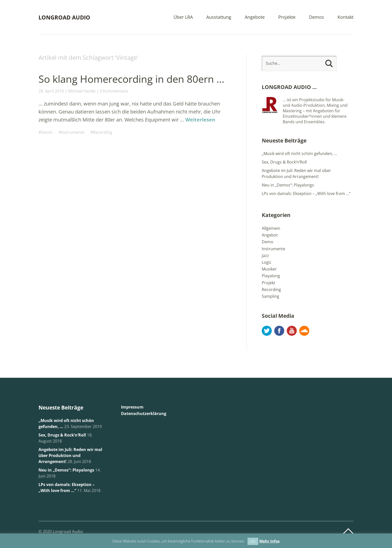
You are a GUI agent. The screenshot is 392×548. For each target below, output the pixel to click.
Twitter (267, 331)
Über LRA (183, 17)
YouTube (292, 331)
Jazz (265, 255)
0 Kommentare (114, 91)
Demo (47, 132)
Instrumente (73, 132)
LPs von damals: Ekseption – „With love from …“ (306, 193)
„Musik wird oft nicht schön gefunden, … (299, 153)
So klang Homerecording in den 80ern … (131, 79)
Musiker (269, 269)
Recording (103, 132)
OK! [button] (253, 541)
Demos (316, 17)
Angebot (270, 235)
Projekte (287, 17)
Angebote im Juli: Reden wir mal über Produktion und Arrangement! (70, 455)
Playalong (271, 276)
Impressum (132, 407)
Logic (267, 262)
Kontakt (345, 17)
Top (348, 531)
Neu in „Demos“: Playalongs (288, 185)
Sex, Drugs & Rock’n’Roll (284, 162)
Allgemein (271, 228)
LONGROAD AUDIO (64, 17)
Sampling (270, 296)
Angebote (255, 17)
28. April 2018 (51, 91)
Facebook (279, 331)
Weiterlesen (200, 120)
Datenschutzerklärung (144, 413)
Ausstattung (219, 17)
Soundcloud (304, 331)
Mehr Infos (269, 541)
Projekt (268, 283)
